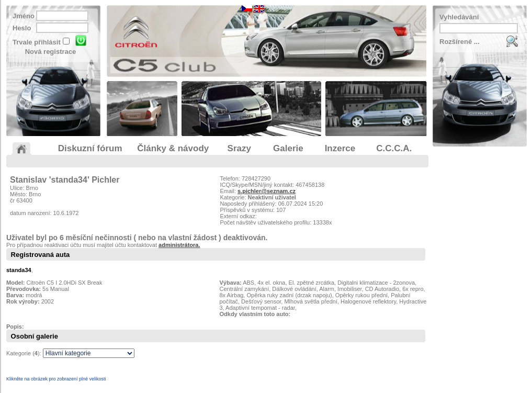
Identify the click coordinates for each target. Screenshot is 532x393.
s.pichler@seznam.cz (267, 191)
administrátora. (179, 245)
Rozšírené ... (460, 42)
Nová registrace (51, 52)
